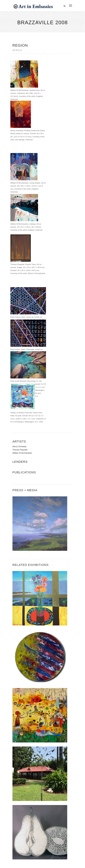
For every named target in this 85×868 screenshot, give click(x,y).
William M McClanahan (22, 336)
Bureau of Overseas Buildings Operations (34, 807)
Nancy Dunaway (19, 329)
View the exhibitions (21, 826)
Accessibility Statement (25, 794)
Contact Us (19, 788)
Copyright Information (25, 800)
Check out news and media (25, 838)
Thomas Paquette (20, 333)
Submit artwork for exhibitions (26, 845)
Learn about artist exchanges (26, 832)
